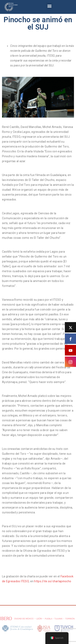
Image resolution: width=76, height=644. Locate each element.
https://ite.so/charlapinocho (53, 581)
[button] (49, 6)
